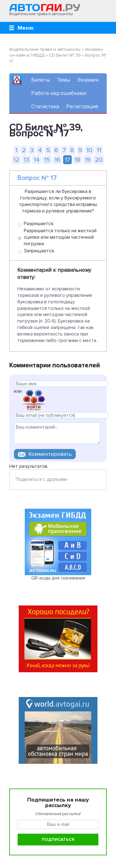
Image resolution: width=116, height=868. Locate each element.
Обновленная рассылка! (58, 814)
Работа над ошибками (59, 93)
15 (47, 160)
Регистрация (82, 107)
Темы (63, 80)
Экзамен (88, 80)
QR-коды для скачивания (58, 578)
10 (89, 150)
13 (26, 160)
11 (99, 150)
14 (37, 160)
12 (16, 160)
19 (88, 160)
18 (77, 160)
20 (99, 160)
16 (57, 160)
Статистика (45, 107)
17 (67, 160)
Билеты (41, 80)
